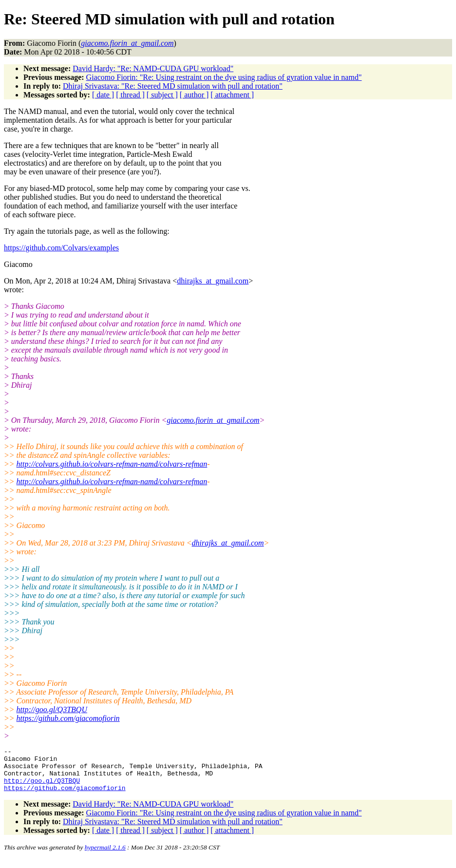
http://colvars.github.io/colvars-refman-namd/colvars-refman (112, 464)
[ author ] (194, 95)
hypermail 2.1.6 (105, 856)
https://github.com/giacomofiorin (68, 718)
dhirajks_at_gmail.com (213, 281)
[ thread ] (130, 95)
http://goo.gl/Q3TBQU (52, 709)
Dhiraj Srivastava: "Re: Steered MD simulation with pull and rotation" (173, 86)
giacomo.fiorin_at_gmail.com (213, 420)
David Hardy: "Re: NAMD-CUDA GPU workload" (153, 68)
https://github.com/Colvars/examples (61, 248)
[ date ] (103, 95)
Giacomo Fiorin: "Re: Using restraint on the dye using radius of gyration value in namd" (224, 77)
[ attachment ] (232, 95)
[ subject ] (162, 95)
